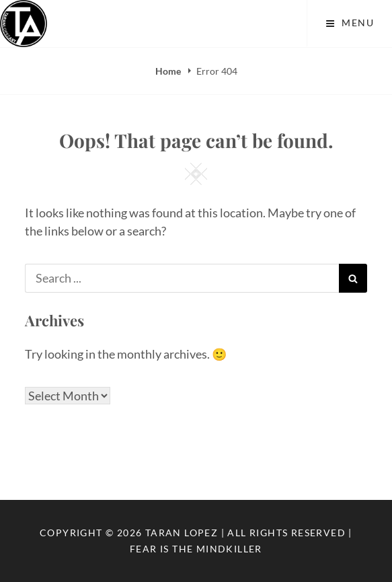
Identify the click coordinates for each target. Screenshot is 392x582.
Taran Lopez (182, 533)
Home (169, 71)
